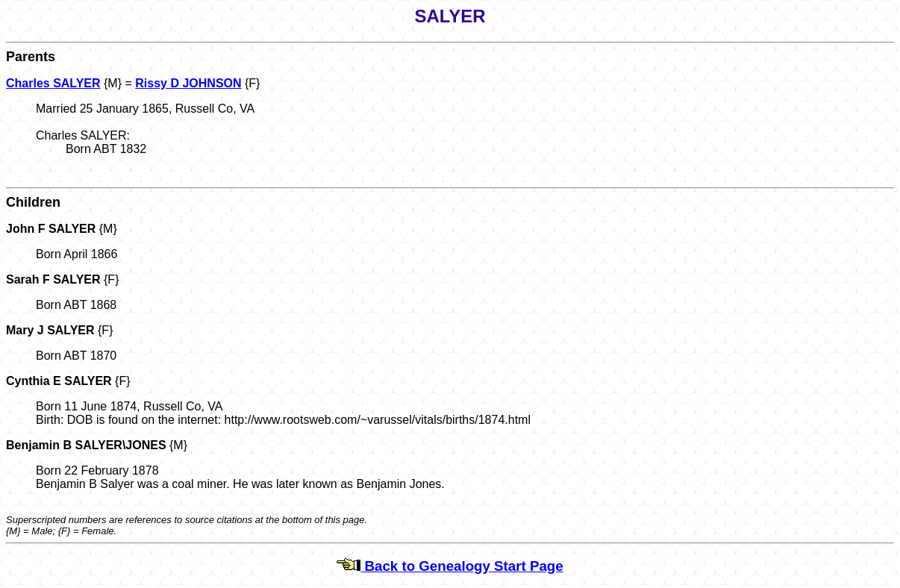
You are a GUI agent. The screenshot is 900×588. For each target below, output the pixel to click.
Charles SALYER (53, 83)
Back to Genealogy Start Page (450, 566)
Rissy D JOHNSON (188, 83)
